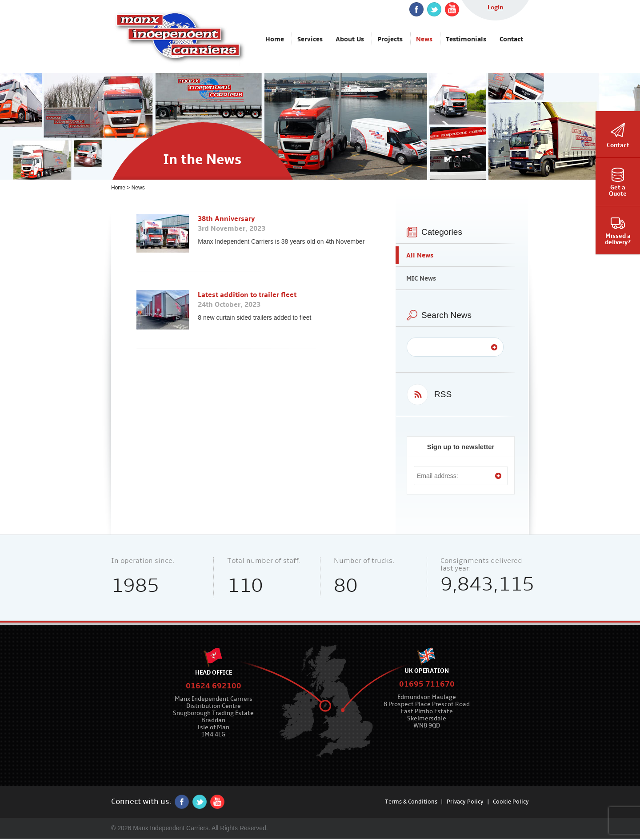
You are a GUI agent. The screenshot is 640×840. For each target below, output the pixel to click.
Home (118, 188)
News (138, 188)
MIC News (421, 278)
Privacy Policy (465, 802)
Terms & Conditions (411, 802)
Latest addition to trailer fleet (247, 295)
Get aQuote (618, 191)
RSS (443, 394)
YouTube (452, 9)
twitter (434, 9)
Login (495, 7)
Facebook (416, 9)
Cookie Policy (511, 802)
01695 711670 (427, 684)
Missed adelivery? (618, 239)
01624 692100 (214, 686)
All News (420, 255)
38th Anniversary (226, 219)
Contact (618, 145)
